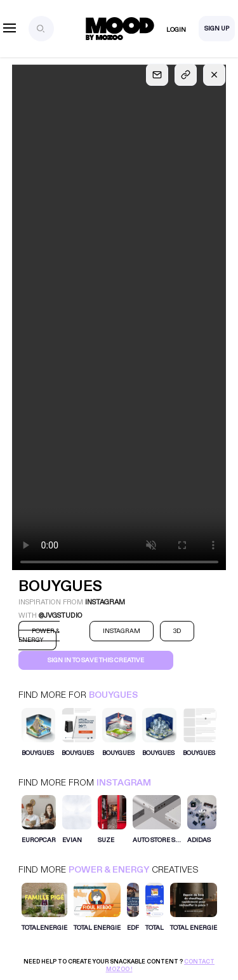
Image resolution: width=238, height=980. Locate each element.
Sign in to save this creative (96, 660)
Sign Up (217, 29)
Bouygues (113, 695)
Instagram (124, 783)
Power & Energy (109, 870)
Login (176, 30)
